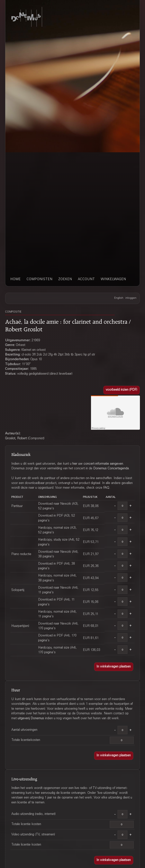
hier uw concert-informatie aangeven (98, 464)
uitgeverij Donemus (31, 718)
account (86, 279)
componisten (40, 279)
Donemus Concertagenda (111, 469)
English (119, 298)
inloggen (131, 298)
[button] (122, 390)
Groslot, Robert (16, 438)
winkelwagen (113, 279)
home (16, 279)
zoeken (65, 279)
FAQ (106, 488)
